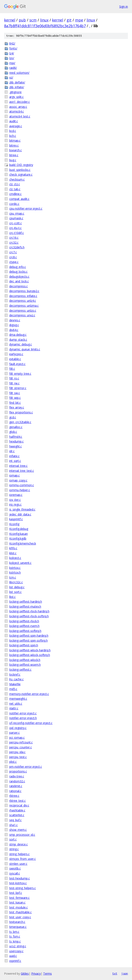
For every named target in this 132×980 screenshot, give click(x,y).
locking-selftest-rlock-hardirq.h (29, 611)
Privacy (36, 974)
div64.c (14, 330)
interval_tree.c (18, 466)
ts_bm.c (14, 932)
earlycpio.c (16, 354)
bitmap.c (15, 140)
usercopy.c (16, 951)
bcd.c (13, 131)
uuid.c (13, 956)
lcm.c (13, 577)
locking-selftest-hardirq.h (26, 601)
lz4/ (12, 53)
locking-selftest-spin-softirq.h (28, 640)
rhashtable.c (17, 810)
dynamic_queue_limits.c (25, 349)
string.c (14, 849)
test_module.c (19, 907)
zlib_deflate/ (17, 82)
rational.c (15, 791)
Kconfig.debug (19, 529)
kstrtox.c (15, 568)
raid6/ (13, 68)
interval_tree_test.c (22, 471)
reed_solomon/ (19, 73)
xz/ (11, 77)
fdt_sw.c (15, 393)
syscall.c (15, 873)
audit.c (14, 121)
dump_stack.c (18, 340)
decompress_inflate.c (23, 296)
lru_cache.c (16, 679)
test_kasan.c (17, 902)
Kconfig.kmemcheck (23, 543)
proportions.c (18, 771)
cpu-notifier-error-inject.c (26, 208)
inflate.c (14, 456)
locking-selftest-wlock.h (25, 660)
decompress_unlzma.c (24, 306)
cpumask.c (16, 218)
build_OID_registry (21, 165)
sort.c (13, 839)
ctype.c (14, 262)
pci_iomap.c (17, 738)
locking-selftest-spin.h (24, 645)
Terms (47, 974)
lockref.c (15, 674)
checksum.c (17, 179)
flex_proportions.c (21, 412)
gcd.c (13, 417)
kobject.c (15, 558)
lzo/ (12, 58)
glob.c (13, 432)
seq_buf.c (15, 820)
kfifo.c (13, 548)
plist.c (13, 762)
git (69, 20)
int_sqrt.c (15, 461)
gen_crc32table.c (20, 422)
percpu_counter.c (21, 747)
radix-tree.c (17, 776)
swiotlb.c (15, 868)
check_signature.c (21, 174)
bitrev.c (14, 145)
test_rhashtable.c (20, 912)
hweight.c (16, 446)
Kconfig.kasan (19, 534)
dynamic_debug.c (21, 344)
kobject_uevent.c (20, 563)
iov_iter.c (15, 500)
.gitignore (15, 92)
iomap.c (14, 475)
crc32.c (14, 242)
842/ (12, 43)
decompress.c (19, 286)
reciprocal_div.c (19, 805)
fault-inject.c (17, 364)
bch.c (13, 136)
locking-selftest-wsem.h (25, 665)
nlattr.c (14, 708)
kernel (10, 20)
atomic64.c (17, 111)
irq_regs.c (15, 504)
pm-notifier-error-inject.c (26, 767)
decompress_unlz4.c (23, 301)
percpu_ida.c (17, 752)
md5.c (13, 689)
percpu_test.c (18, 757)
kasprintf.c (16, 519)
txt (115, 973)
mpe (79, 20)
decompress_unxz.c (22, 315)
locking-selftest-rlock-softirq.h (29, 616)
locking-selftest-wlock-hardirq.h (30, 650)
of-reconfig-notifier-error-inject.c (31, 723)
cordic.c (14, 204)
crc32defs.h (17, 247)
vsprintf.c (15, 961)
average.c (16, 126)
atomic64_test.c (20, 116)
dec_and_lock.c (19, 281)
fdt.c (12, 369)
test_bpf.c (16, 893)
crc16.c (14, 238)
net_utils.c (16, 704)
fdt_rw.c (14, 383)
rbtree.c (14, 796)
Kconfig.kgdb (18, 538)
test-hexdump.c (20, 878)
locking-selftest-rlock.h (24, 621)
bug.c (13, 160)
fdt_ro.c (14, 378)
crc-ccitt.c (16, 223)
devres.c (15, 320)
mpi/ (12, 63)
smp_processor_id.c (22, 835)
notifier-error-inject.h (23, 718)
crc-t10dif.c (17, 233)
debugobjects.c (19, 276)
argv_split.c (16, 97)
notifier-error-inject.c (23, 713)
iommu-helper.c (20, 490)
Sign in (124, 6)
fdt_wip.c (15, 398)
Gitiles (25, 974)
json (125, 973)
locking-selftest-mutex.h (25, 606)
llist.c (12, 597)
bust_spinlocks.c (20, 170)
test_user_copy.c (20, 917)
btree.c (14, 155)
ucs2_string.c (18, 946)
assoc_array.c (18, 107)
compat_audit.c (19, 199)
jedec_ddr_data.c (20, 514)
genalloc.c (16, 427)
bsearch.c (16, 150)
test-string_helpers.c (23, 888)
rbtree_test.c (17, 801)
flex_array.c (17, 407)
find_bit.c (15, 403)
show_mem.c (18, 830)
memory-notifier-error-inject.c (29, 694)
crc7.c (13, 252)
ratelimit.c (16, 786)
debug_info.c (18, 267)
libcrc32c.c (16, 582)
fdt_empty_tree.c (20, 374)
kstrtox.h (15, 572)
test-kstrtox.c (18, 883)
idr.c (12, 451)
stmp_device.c (19, 844)
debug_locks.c (18, 272)
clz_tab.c (15, 189)
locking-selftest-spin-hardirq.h (29, 636)
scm (33, 20)
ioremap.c (16, 495)
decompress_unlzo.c (23, 310)
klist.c (13, 553)
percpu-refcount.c (21, 742)
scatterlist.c (17, 815)
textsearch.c (17, 922)
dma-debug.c (18, 335)
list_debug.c (17, 587)
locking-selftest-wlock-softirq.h (30, 655)
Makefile (15, 684)
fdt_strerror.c (18, 388)
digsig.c (14, 325)
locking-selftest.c (20, 670)
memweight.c (18, 699)
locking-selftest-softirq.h (25, 631)
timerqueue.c (18, 927)
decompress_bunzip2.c (24, 291)
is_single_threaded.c (22, 509)
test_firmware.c (19, 898)
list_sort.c (15, 592)
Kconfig (14, 524)
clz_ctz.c (15, 184)
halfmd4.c (16, 437)
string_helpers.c (19, 854)
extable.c (15, 359)
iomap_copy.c (18, 480)
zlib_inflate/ (17, 87)
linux (44, 20)
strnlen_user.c (18, 864)
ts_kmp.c (15, 941)
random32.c (17, 781)
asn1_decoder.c (20, 102)
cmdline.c (15, 194)
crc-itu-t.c (15, 228)
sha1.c (13, 825)
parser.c (14, 733)
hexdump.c (16, 441)
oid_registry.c (18, 728)
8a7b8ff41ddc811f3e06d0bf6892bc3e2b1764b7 (45, 26)
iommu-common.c (22, 485)
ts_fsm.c (15, 936)
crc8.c (13, 257)
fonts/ (13, 48)
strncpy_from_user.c (23, 859)
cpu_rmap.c (17, 213)
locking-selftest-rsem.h (24, 626)
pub (22, 20)
